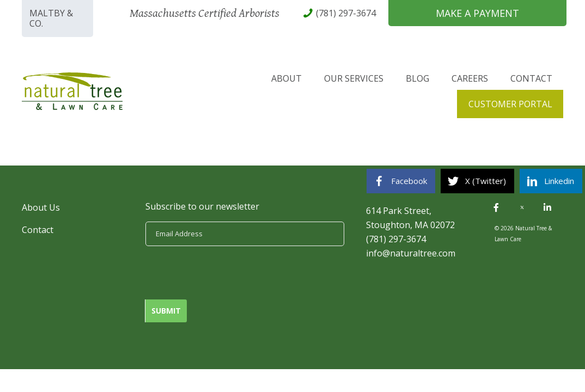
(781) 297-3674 (396, 239)
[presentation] (228, 273)
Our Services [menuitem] (354, 78)
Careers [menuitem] (470, 78)
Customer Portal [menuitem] (510, 104)
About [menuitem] (287, 78)
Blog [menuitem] (418, 78)
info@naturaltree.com (411, 253)
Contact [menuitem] (531, 78)
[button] (496, 207)
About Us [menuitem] (41, 207)
